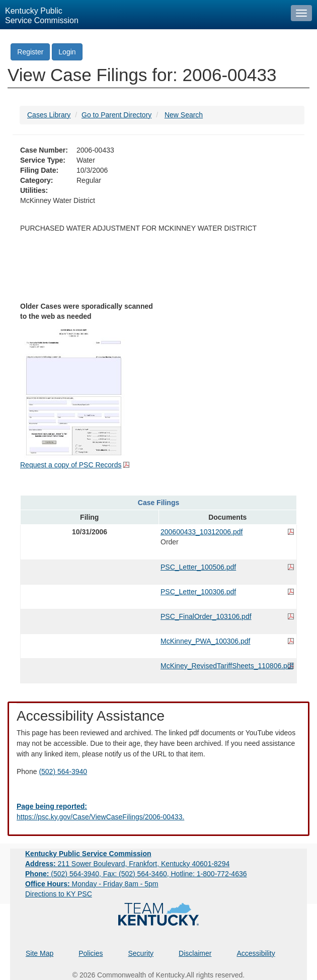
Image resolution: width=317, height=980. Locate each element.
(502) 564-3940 (63, 772)
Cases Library (49, 115)
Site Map (39, 953)
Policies (91, 953)
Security (141, 953)
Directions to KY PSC (59, 894)
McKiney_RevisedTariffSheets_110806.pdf (227, 666)
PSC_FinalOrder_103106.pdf (206, 616)
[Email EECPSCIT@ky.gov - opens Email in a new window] (158, 812)
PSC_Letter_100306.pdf (198, 592)
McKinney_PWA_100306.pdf (205, 641)
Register (30, 52)
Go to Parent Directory (116, 115)
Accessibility (256, 953)
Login (67, 52)
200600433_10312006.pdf (202, 532)
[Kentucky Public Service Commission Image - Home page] (143, 15)
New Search (184, 115)
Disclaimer (195, 953)
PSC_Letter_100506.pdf (198, 567)
